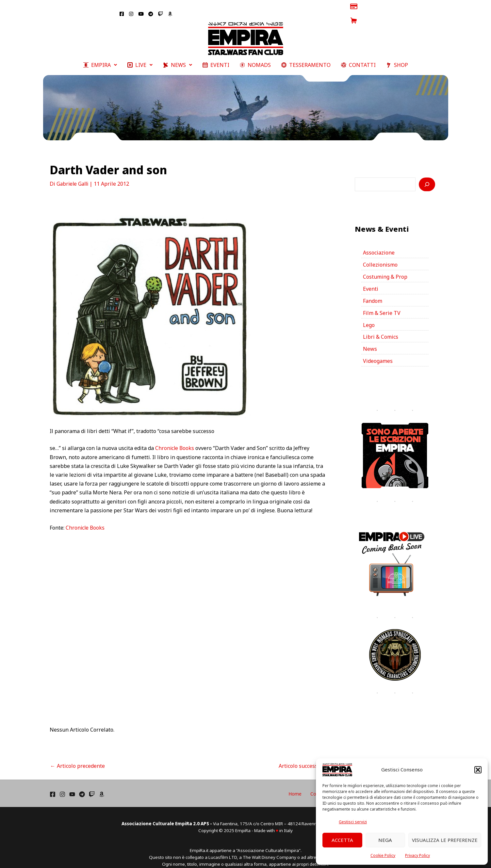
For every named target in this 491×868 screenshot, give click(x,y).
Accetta (342, 840)
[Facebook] (53, 785)
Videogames (378, 352)
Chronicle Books (175, 439)
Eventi (371, 280)
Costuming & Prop (385, 268)
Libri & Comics (381, 328)
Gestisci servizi (353, 822)
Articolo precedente (78, 756)
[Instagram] (62, 785)
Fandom (373, 292)
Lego (369, 316)
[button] (478, 770)
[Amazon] (102, 785)
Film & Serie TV (382, 304)
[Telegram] (82, 785)
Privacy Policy (417, 855)
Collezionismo (380, 256)
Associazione (379, 243)
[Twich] (92, 785)
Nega (385, 840)
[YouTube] (72, 785)
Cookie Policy (383, 855)
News (370, 340)
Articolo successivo (305, 756)
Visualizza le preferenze (445, 840)
